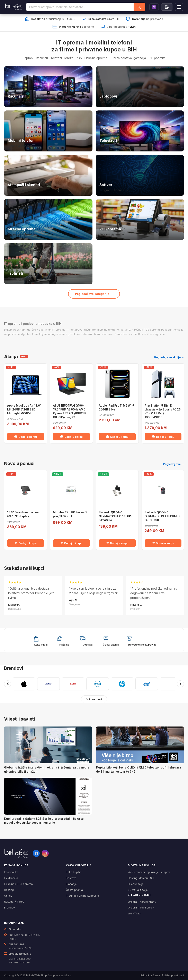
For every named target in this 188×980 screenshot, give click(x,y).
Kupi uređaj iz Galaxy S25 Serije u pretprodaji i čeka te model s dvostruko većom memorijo (44, 821)
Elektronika (11, 878)
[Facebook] (36, 853)
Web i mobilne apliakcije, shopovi (149, 872)
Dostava (71, 878)
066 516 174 (16, 935)
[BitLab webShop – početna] (16, 853)
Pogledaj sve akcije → (169, 357)
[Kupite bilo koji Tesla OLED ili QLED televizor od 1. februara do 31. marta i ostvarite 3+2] (140, 745)
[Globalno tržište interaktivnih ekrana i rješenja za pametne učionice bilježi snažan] (48, 745)
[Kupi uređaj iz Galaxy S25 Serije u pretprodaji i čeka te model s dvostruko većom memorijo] (48, 796)
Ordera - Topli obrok (141, 907)
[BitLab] (14, 7)
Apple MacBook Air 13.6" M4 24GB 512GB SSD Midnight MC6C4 (24, 409)
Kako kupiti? (74, 872)
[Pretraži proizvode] (80, 7)
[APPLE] (24, 684)
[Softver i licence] (140, 175)
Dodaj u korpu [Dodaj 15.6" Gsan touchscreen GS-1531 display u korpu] (26, 543)
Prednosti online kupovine (82, 896)
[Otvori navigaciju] (179, 7)
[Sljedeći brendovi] (180, 684)
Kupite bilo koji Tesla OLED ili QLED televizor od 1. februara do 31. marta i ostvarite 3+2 (139, 769)
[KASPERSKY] (171, 684)
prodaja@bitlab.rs (20, 954)
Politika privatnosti (173, 975)
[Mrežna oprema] (48, 219)
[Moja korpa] (167, 7)
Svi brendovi (94, 699)
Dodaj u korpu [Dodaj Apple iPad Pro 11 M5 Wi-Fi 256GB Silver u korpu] (117, 437)
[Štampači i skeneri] (48, 175)
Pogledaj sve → (173, 464)
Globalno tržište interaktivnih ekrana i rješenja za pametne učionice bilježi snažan (47, 769)
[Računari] (48, 87)
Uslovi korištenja (150, 975)
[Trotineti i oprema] (48, 264)
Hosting (9, 890)
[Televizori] (140, 131)
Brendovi (14, 668)
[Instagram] (45, 853)
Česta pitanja (74, 890)
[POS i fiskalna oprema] (140, 219)
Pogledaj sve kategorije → (94, 294)
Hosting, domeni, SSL (141, 878)
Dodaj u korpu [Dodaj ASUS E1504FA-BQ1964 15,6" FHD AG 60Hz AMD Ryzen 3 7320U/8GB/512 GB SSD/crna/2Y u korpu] (71, 437)
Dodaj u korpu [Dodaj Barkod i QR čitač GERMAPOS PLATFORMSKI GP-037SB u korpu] (163, 543)
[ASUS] (48, 684)
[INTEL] (147, 684)
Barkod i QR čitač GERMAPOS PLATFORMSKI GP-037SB (163, 516)
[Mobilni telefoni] (48, 131)
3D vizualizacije (138, 890)
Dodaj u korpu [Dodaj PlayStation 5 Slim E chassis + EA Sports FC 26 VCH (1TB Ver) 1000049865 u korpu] (163, 437)
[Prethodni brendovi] (8, 684)
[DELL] (98, 684)
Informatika (11, 872)
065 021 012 (33, 935)
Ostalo (8, 896)
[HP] (122, 684)
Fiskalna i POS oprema (18, 884)
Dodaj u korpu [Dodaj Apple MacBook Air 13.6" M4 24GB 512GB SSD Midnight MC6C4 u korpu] (26, 437)
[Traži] (139, 7)
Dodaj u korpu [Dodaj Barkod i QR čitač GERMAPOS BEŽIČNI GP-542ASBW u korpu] (117, 543)
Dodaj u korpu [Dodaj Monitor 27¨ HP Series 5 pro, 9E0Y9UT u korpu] (71, 543)
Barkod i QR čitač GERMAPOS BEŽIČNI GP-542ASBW (115, 516)
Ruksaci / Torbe (14, 902)
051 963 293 (16, 944)
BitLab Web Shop (37, 975)
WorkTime (134, 913)
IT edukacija (136, 884)
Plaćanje (71, 884)
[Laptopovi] (140, 87)
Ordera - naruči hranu (142, 902)
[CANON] (73, 684)
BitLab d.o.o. (16, 929)
